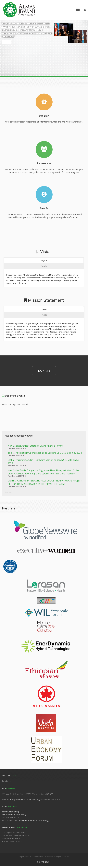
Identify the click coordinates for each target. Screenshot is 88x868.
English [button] (44, 260)
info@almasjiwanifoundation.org (25, 800)
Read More (6, 42)
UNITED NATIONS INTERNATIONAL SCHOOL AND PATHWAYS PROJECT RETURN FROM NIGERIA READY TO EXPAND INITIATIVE (45, 482)
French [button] (44, 266)
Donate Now (43, 862)
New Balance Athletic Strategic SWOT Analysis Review (35, 446)
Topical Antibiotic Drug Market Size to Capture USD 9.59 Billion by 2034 (45, 453)
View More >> (10, 492)
